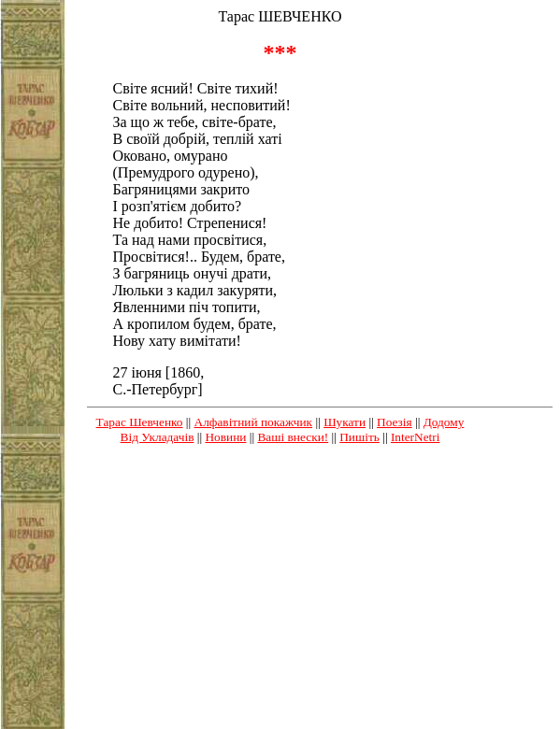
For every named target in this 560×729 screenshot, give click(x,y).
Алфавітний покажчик (254, 422)
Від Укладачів (158, 437)
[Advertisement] (280, 591)
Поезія (395, 422)
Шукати (345, 422)
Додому (444, 422)
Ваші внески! (293, 437)
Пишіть (359, 437)
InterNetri (416, 437)
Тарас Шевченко (140, 422)
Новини (225, 437)
